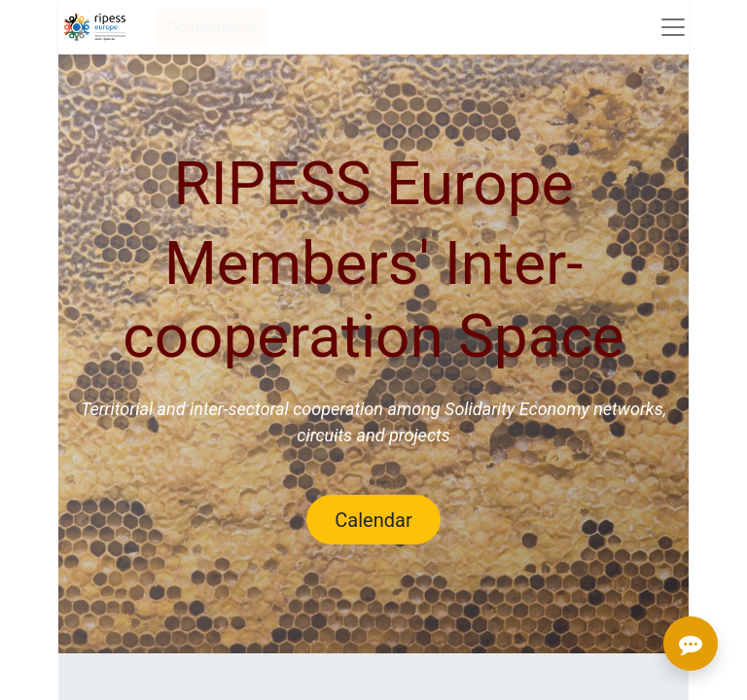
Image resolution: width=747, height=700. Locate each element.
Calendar (373, 520)
